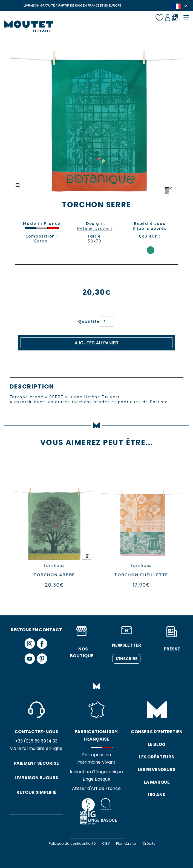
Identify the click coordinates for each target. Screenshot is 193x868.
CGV (106, 843)
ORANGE (151, 242)
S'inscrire (126, 659)
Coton (41, 241)
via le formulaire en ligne (36, 749)
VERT (151, 250)
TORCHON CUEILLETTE (166, 575)
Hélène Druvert (95, 229)
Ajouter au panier (96, 343)
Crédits (149, 843)
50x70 (95, 241)
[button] (18, 185)
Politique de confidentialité (72, 843)
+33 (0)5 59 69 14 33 (36, 741)
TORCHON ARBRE (79, 575)
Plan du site (126, 843)
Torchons (79, 565)
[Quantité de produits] (107, 321)
